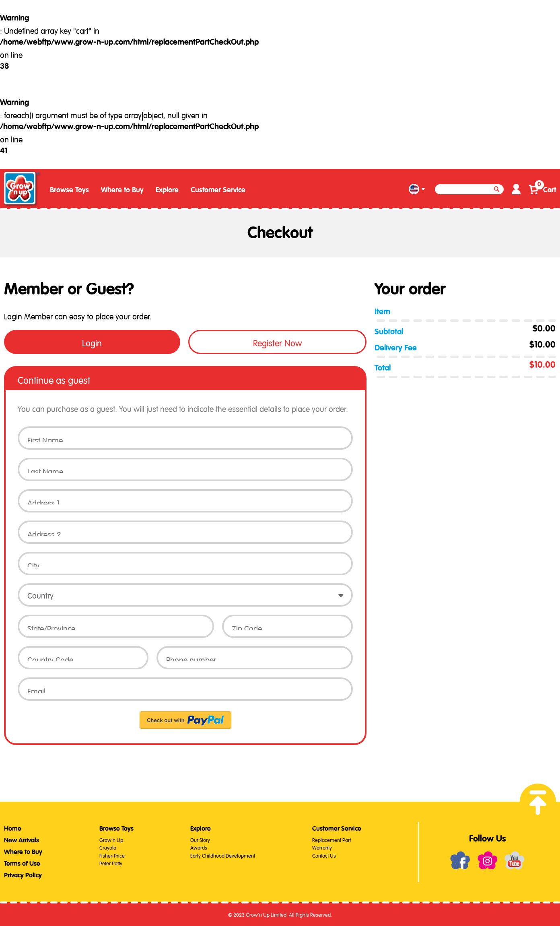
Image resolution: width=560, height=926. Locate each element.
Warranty (322, 847)
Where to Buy (122, 190)
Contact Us (324, 855)
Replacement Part (331, 839)
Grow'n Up (111, 839)
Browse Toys (69, 190)
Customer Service (218, 190)
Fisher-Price (112, 855)
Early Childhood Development (223, 855)
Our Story (200, 839)
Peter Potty (111, 863)
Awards (199, 847)
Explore (167, 190)
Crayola (108, 847)
